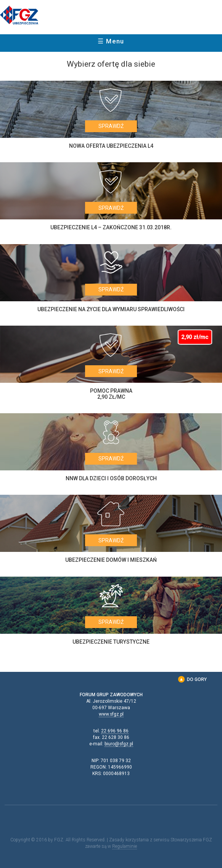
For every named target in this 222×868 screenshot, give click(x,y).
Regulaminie (125, 846)
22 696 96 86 (115, 731)
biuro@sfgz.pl (119, 744)
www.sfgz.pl (111, 714)
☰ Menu (111, 41)
